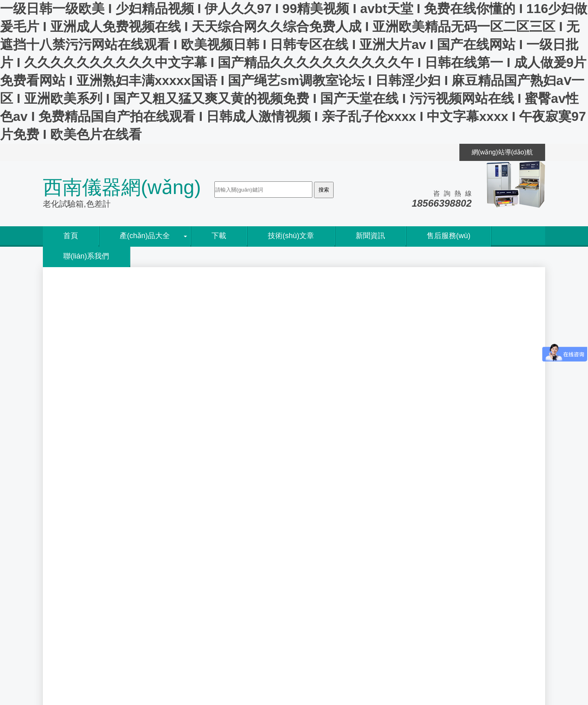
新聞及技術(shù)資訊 (111, 286)
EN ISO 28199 (202, 575)
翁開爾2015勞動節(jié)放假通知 (351, 585)
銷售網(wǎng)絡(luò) (85, 557)
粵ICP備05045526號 (181, 643)
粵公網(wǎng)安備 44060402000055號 (115, 654)
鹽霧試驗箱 (349, 488)
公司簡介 (68, 546)
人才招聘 (68, 585)
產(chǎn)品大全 (145, 236)
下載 (219, 236)
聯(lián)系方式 (76, 595)
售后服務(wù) (449, 236)
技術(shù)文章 (291, 236)
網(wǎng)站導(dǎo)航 (502, 152)
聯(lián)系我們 (86, 256)
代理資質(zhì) (75, 566)
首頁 (71, 236)
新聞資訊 (370, 236)
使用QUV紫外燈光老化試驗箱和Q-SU (360, 546)
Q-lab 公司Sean (329, 566)
